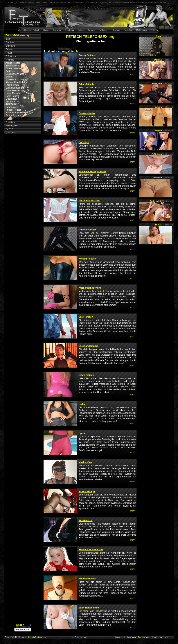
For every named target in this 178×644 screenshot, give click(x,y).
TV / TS (164, 225)
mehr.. (133, 75)
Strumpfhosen (13, 115)
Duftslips (10, 71)
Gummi (9, 77)
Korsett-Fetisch (87, 259)
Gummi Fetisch (87, 230)
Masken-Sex (86, 462)
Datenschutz (121, 637)
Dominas (57, 30)
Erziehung (69, 30)
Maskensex (11, 99)
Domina (163, 60)
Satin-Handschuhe (89, 608)
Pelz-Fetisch (86, 520)
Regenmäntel (12, 107)
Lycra (82, 433)
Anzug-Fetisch (13, 63)
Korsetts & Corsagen (16, 79)
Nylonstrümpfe (87, 491)
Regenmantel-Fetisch (91, 549)
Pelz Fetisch (12, 104)
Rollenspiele (142, 30)
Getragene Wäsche (16, 74)
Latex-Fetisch (86, 375)
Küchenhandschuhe (90, 288)
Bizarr (46, 30)
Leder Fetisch (13, 93)
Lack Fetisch (12, 85)
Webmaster (165, 637)
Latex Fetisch (12, 90)
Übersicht (155, 637)
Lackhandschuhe (88, 346)
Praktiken (128, 30)
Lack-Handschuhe (15, 88)
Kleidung (116, 30)
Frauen (91, 30)
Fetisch (36, 30)
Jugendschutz (143, 637)
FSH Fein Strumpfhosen (92, 171)
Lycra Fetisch (12, 96)
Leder (82, 404)
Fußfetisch (103, 30)
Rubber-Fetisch (87, 579)
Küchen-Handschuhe (17, 82)
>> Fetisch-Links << (80, 637)
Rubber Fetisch (14, 110)
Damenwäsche (13, 68)
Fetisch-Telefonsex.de (37, 637)
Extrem (81, 30)
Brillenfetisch (12, 66)
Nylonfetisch (12, 102)
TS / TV (155, 30)
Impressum (132, 637)
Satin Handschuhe (15, 113)
